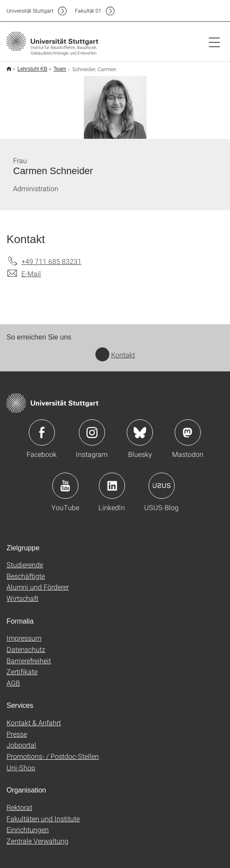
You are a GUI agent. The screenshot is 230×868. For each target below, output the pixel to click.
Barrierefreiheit (29, 660)
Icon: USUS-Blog (162, 486)
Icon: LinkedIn (112, 486)
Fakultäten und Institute (43, 818)
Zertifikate (22, 671)
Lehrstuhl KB (32, 69)
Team (60, 69)
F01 (88, 11)
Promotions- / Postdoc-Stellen (53, 756)
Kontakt (115, 355)
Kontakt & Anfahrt (34, 722)
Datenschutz (26, 649)
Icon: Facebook (42, 432)
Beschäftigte (26, 576)
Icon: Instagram (92, 432)
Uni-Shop (21, 767)
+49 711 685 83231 (51, 261)
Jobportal (21, 745)
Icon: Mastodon (188, 432)
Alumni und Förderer (38, 587)
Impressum (24, 638)
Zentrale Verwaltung (37, 841)
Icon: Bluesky (140, 432)
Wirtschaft (22, 598)
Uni (30, 11)
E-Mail (31, 273)
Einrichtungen (28, 829)
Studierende (25, 564)
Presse (17, 734)
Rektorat (19, 807)
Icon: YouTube (65, 486)
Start (9, 69)
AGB (13, 683)
